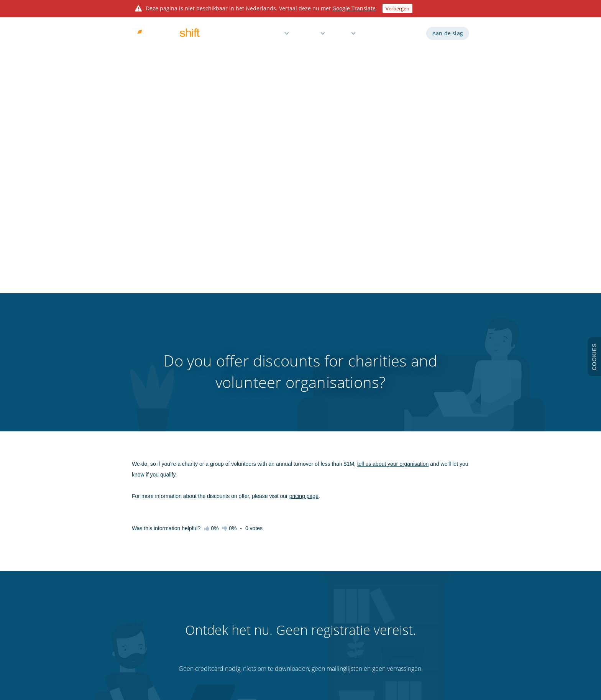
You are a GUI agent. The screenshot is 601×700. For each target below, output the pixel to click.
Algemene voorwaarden (436, 556)
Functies (271, 35)
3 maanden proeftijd (153, 610)
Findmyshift (196, 665)
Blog (347, 583)
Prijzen (309, 35)
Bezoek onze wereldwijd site (440, 623)
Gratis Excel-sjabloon (364, 623)
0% (229, 251)
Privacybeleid (425, 570)
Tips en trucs (209, 610)
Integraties (354, 570)
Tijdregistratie (282, 570)
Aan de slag (448, 35)
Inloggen (406, 35)
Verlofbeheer (282, 610)
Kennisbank (208, 570)
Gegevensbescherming (435, 596)
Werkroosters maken (290, 556)
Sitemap (420, 610)
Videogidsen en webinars (222, 583)
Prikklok (351, 596)
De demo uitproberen (365, 438)
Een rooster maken (231, 438)
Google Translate (354, 8)
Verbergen (397, 8)
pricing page (304, 219)
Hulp (343, 35)
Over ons (141, 623)
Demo (375, 35)
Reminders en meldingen (294, 596)
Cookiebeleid (424, 583)
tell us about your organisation (393, 186)
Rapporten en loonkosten (295, 583)
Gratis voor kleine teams (293, 623)
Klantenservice (211, 623)
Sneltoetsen (208, 596)
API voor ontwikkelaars (366, 556)
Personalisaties (358, 610)
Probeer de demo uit (154, 570)
